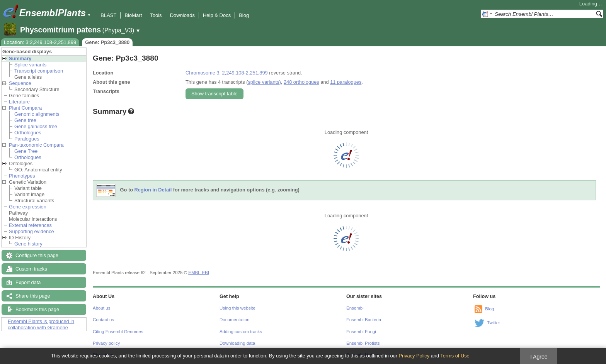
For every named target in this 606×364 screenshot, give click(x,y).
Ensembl (355, 308)
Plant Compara (25, 108)
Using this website (237, 308)
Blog (244, 15)
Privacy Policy (414, 356)
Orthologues (28, 133)
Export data (28, 282)
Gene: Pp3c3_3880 (107, 42)
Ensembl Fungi (361, 332)
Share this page (33, 296)
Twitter (494, 323)
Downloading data (237, 343)
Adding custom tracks (241, 332)
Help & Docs (217, 15)
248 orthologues (301, 82)
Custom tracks (31, 269)
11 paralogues (346, 82)
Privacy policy (106, 343)
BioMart (133, 15)
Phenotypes (22, 176)
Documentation (234, 320)
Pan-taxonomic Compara (36, 145)
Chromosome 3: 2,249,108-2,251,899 (227, 73)
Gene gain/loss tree (36, 126)
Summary (20, 58)
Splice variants (30, 65)
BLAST (108, 15)
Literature (19, 102)
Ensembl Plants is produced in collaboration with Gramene (41, 324)
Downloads (182, 15)
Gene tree (25, 120)
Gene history (28, 244)
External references (30, 225)
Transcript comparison (39, 71)
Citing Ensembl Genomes (118, 332)
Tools (156, 15)
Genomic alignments (37, 114)
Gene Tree (26, 151)
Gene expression (28, 207)
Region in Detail (153, 190)
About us (101, 308)
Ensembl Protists (363, 343)
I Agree (539, 357)
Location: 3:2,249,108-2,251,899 (40, 42)
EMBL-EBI (199, 273)
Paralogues (27, 139)
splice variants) (264, 82)
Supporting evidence (31, 231)
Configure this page (37, 255)
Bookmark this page (37, 309)
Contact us (103, 320)
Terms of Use (455, 356)
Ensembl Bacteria (364, 320)
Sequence (20, 83)
